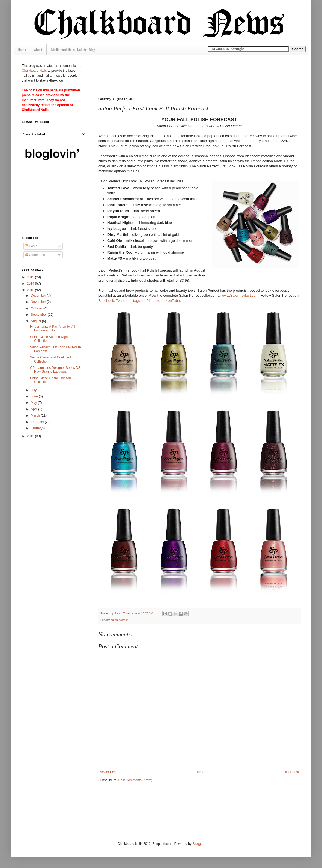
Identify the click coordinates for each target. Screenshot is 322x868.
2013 (31, 290)
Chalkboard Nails (34, 71)
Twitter (121, 301)
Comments (35, 255)
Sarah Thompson (126, 613)
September (39, 315)
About (38, 49)
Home (22, 49)
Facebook (106, 301)
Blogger (198, 844)
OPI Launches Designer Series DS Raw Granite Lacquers (55, 370)
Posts (31, 246)
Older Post (291, 772)
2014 (31, 284)
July (34, 390)
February (38, 422)
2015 (31, 277)
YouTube (173, 301)
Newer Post (108, 772)
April (35, 409)
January (37, 428)
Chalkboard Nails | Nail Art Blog (73, 49)
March (36, 415)
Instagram (136, 301)
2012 (31, 436)
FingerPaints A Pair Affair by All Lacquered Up (53, 328)
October (37, 308)
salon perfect (119, 620)
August (36, 321)
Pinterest (153, 301)
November (39, 302)
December (39, 296)
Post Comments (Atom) (135, 780)
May (34, 403)
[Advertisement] (49, 200)
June (35, 396)
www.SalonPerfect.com (240, 295)
